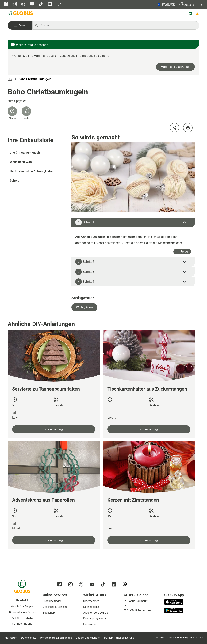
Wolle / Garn (84, 307)
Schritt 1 (85, 222)
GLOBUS (191, 4)
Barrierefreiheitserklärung (119, 638)
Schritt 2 (85, 262)
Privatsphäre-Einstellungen (56, 638)
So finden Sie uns (22, 624)
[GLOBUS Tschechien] (137, 609)
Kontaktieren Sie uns (24, 612)
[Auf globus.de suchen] (118, 25)
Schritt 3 (85, 272)
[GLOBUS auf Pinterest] (23, 4)
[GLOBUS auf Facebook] (6, 4)
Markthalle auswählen (175, 67)
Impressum (10, 638)
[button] (20, 25)
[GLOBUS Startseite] (21, 14)
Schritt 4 (85, 282)
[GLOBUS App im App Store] (175, 602)
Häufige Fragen (24, 606)
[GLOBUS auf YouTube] (32, 4)
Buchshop (49, 613)
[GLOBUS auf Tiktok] (41, 4)
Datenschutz (29, 638)
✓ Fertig (182, 252)
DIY (10, 79)
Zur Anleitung (54, 429)
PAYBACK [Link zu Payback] (166, 4)
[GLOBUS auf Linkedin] (50, 4)
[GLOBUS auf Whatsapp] (59, 4)
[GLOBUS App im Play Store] (174, 610)
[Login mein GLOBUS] (197, 14)
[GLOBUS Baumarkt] (136, 602)
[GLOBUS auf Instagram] (15, 4)
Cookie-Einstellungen (88, 638)
